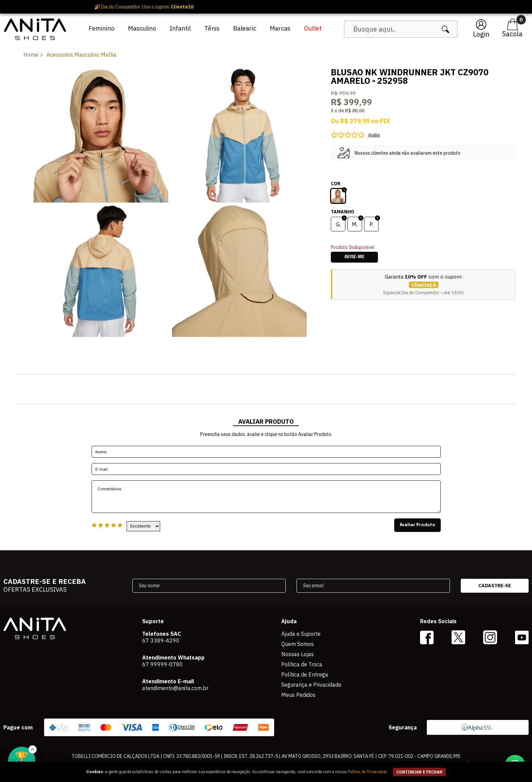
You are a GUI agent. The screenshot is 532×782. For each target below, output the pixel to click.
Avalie (374, 135)
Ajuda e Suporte (301, 634)
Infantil (180, 28)
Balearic (245, 28)
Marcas (280, 28)
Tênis (212, 28)
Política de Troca (302, 664)
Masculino (142, 28)
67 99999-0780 (163, 664)
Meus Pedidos (298, 695)
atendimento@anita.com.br (175, 688)
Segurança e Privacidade (311, 685)
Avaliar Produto (417, 525)
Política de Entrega (305, 674)
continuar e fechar (419, 772)
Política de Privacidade (367, 772)
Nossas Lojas (298, 654)
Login (481, 34)
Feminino (101, 28)
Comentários (266, 497)
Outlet (313, 28)
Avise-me (354, 257)
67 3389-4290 (161, 641)
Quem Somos (298, 644)
